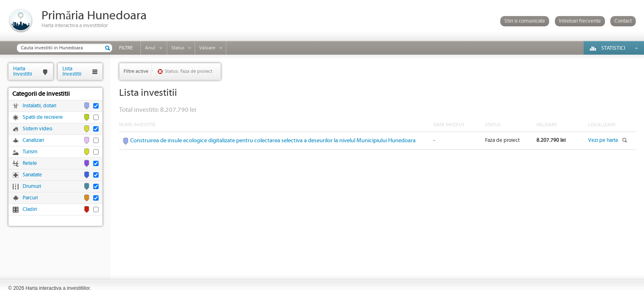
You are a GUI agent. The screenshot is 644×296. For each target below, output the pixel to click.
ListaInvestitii (72, 71)
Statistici (613, 48)
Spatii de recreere (43, 117)
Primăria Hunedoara (94, 16)
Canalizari (33, 140)
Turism (30, 152)
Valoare (207, 48)
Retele (30, 163)
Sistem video (37, 129)
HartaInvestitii (23, 71)
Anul (150, 48)
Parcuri (30, 198)
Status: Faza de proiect (189, 71)
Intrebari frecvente (580, 21)
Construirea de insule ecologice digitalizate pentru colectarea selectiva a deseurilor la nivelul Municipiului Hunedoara (273, 141)
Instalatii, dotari (39, 106)
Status (178, 48)
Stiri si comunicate (525, 21)
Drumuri (32, 186)
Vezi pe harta (603, 140)
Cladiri (30, 209)
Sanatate (32, 175)
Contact (623, 21)
